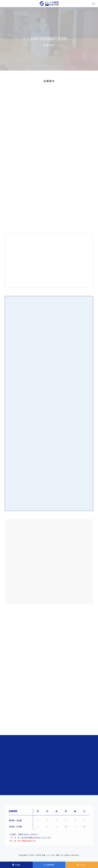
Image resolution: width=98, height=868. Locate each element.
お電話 (16, 865)
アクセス (82, 865)
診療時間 (49, 865)
